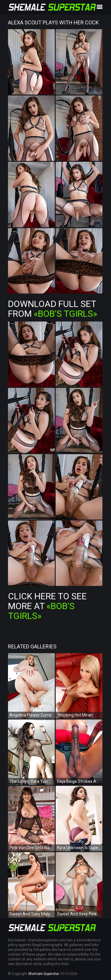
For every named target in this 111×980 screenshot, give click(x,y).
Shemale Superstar (44, 974)
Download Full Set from (53, 309)
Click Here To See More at (47, 606)
